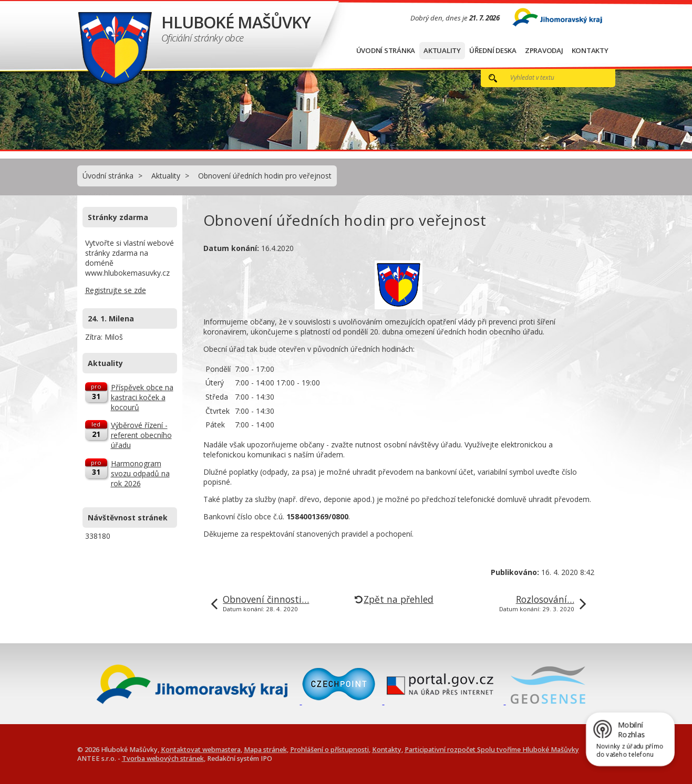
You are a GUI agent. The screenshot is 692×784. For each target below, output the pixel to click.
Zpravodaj (544, 50)
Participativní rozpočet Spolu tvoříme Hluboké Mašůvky (492, 750)
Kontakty (590, 50)
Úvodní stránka (386, 50)
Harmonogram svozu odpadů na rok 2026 (140, 473)
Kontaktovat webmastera (201, 750)
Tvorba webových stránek (163, 759)
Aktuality (442, 50)
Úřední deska (493, 50)
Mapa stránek (265, 750)
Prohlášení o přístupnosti (329, 750)
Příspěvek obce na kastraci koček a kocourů (142, 397)
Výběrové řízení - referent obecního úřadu (141, 435)
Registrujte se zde (116, 290)
